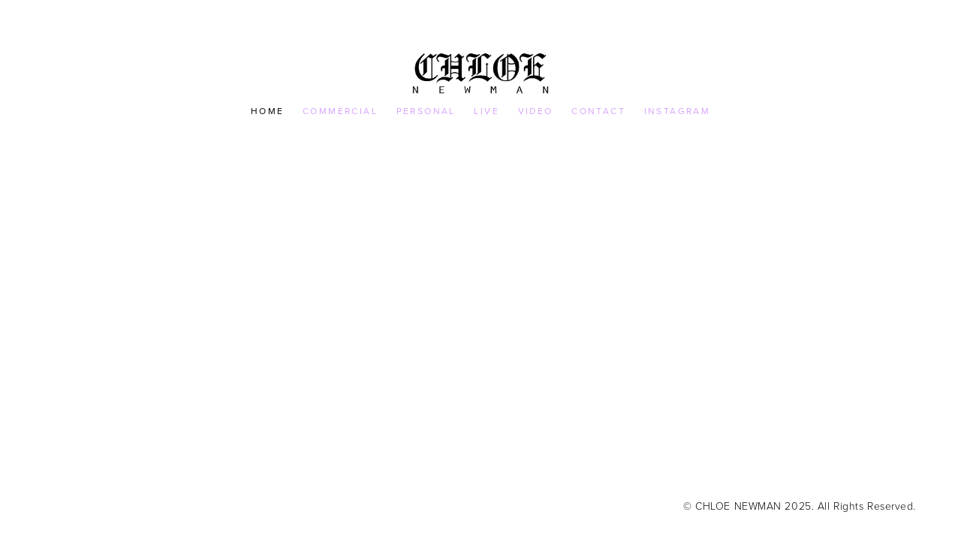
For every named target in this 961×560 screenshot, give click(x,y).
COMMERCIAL (340, 111)
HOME (268, 111)
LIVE (487, 111)
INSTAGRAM (678, 111)
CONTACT (598, 111)
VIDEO (536, 111)
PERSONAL (426, 111)
